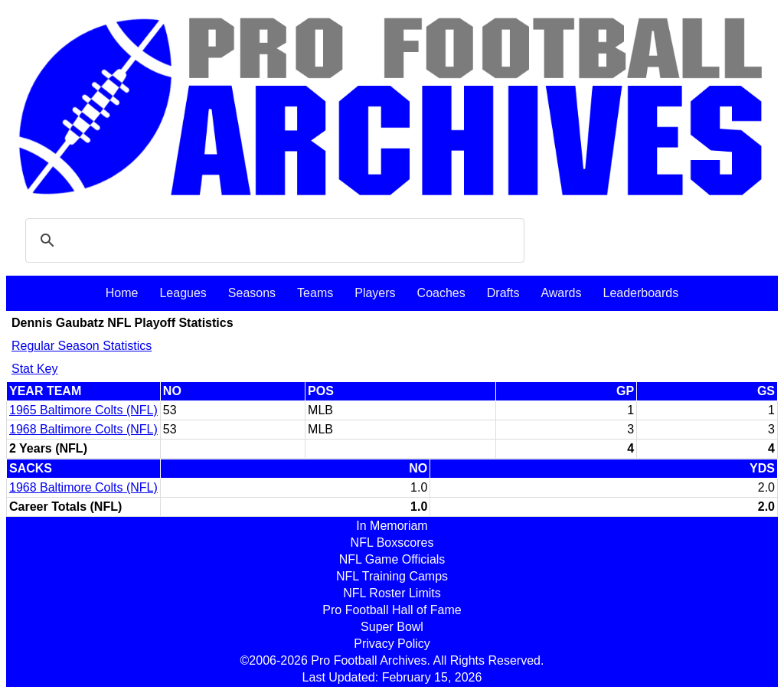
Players (375, 293)
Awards (561, 293)
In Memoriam (392, 526)
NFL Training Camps (392, 576)
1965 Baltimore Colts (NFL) (83, 410)
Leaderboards (640, 293)
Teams (315, 293)
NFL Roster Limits (392, 593)
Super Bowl (392, 627)
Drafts (503, 293)
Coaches (441, 293)
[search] (273, 240)
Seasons (252, 293)
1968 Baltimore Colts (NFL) (83, 429)
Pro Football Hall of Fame (392, 610)
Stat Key (34, 369)
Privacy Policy (392, 644)
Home (122, 293)
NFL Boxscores (392, 543)
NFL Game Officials (392, 559)
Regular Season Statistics (82, 346)
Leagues (183, 293)
